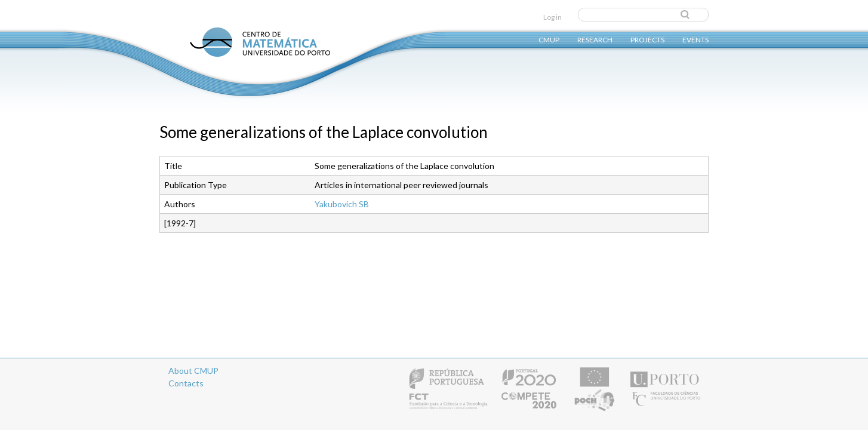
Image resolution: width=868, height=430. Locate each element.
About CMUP (193, 371)
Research (595, 39)
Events (695, 39)
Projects (647, 39)
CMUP (549, 39)
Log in (552, 17)
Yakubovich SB (342, 204)
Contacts (186, 383)
